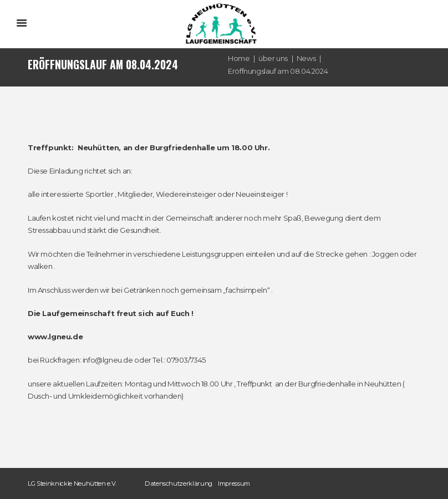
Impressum (234, 483)
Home (239, 58)
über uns (273, 58)
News (306, 58)
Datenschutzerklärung (179, 483)
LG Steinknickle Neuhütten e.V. (72, 483)
